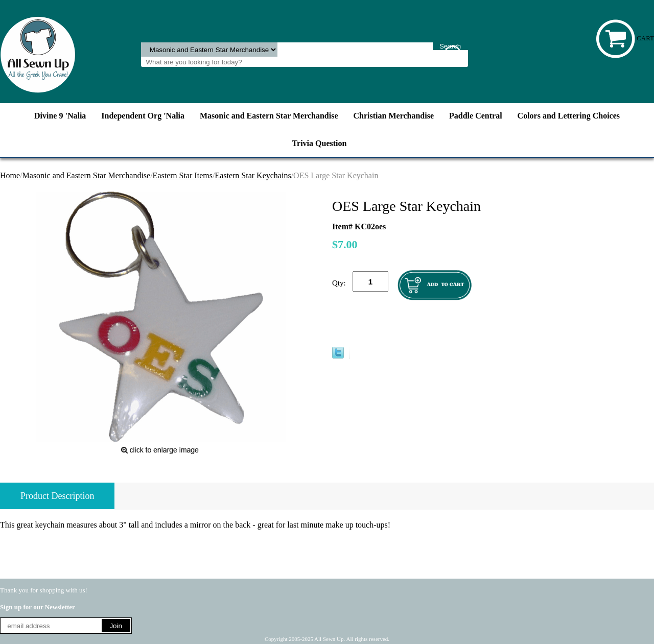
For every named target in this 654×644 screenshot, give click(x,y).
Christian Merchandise (394, 116)
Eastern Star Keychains (253, 175)
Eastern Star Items (183, 175)
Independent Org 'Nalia (143, 116)
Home (10, 175)
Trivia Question (320, 143)
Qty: (339, 283)
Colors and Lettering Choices (569, 116)
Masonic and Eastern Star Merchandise (269, 116)
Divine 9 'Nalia (60, 116)
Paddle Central (476, 116)
